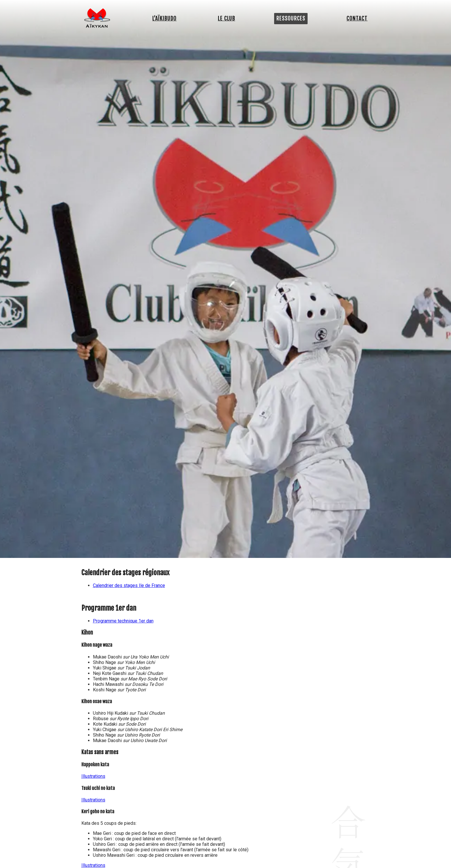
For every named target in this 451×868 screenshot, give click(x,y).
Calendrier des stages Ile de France (129, 585)
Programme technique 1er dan (123, 621)
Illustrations (93, 776)
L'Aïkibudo (164, 18)
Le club (227, 18)
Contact (357, 18)
